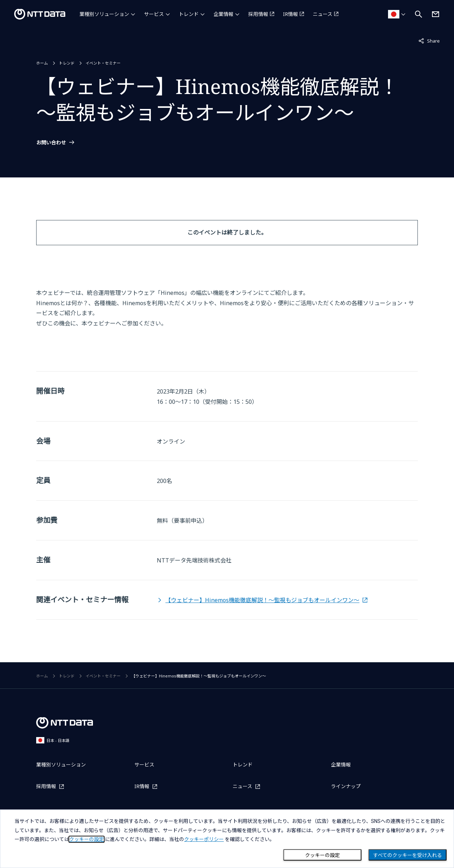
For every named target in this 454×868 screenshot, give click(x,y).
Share (429, 40)
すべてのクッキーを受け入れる (408, 855)
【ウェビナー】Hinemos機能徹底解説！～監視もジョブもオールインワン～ (262, 600)
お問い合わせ (51, 143)
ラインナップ (346, 786)
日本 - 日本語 (53, 740)
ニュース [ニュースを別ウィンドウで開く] (323, 14)
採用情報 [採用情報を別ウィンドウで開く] (258, 14)
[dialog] (227, 839)
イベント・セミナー (103, 63)
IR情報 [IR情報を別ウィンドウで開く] (290, 14)
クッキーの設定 (322, 855)
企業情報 (223, 14)
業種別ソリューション (104, 14)
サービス (154, 14)
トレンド (189, 14)
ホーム (42, 63)
